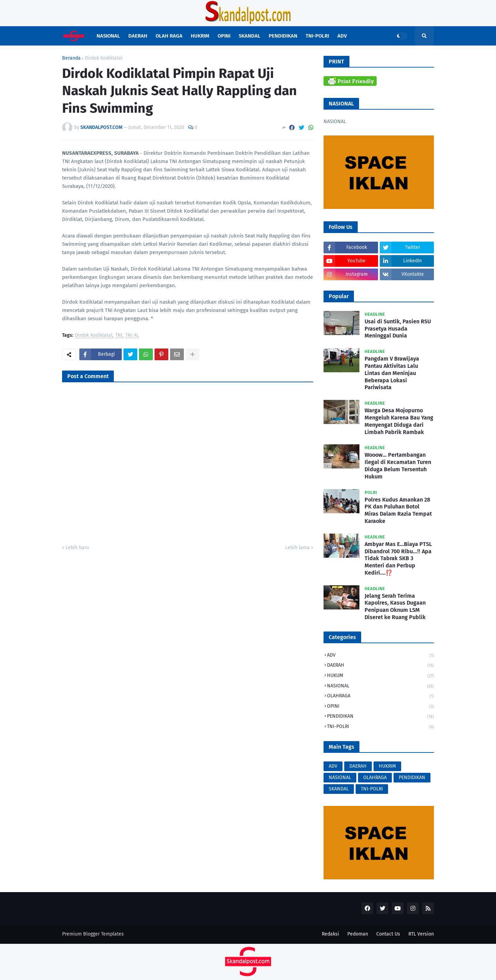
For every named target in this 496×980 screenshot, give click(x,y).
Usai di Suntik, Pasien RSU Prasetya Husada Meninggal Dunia (398, 329)
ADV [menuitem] (342, 36)
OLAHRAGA (380, 696)
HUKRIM (387, 766)
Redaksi (330, 934)
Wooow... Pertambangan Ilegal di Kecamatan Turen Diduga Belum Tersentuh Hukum (398, 466)
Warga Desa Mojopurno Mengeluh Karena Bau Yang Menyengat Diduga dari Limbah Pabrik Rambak (399, 421)
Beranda (71, 58)
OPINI (380, 707)
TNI (119, 336)
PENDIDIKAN (380, 717)
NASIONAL (380, 686)
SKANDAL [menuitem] (250, 36)
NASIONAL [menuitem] (108, 36)
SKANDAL (339, 789)
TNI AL (132, 336)
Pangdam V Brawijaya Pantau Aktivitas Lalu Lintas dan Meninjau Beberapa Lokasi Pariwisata (392, 373)
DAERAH (380, 666)
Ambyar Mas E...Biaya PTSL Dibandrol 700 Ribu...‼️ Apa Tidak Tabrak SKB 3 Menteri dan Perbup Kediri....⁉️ (398, 558)
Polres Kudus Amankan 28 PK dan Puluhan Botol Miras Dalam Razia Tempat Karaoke (398, 510)
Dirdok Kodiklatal (104, 58)
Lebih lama (297, 548)
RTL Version (421, 934)
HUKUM (380, 676)
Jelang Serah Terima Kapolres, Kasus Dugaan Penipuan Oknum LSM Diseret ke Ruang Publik (395, 607)
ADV (380, 656)
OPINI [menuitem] (224, 36)
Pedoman (358, 934)
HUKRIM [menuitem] (200, 36)
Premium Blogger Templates (93, 934)
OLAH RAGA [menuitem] (169, 36)
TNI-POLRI (380, 727)
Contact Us (388, 934)
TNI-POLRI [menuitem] (317, 36)
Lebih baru (77, 548)
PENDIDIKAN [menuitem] (283, 36)
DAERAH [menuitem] (138, 36)
